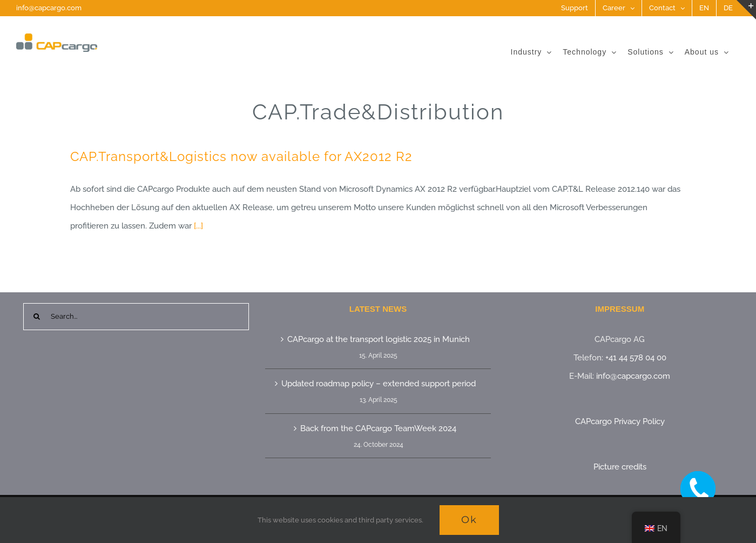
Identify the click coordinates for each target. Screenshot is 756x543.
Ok (469, 520)
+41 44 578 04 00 (636, 358)
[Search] (37, 317)
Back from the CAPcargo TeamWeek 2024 (378, 428)
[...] (198, 226)
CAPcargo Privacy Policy (620, 421)
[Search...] (136, 317)
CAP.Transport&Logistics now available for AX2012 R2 (241, 156)
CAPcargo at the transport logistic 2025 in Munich (379, 339)
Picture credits (620, 467)
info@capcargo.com (49, 8)
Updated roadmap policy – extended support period (379, 384)
